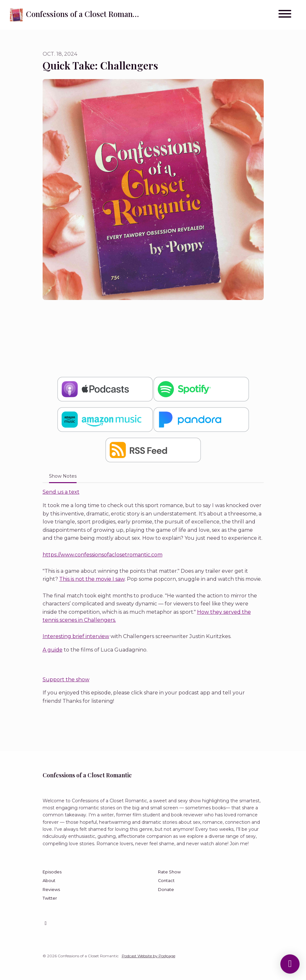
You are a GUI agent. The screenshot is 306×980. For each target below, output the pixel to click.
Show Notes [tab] (63, 476)
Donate (166, 890)
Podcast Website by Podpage (149, 956)
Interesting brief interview (76, 636)
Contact (166, 881)
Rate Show (169, 872)
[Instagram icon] (46, 923)
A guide (53, 650)
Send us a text (61, 492)
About (49, 881)
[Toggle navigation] (285, 15)
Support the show (66, 680)
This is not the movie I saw (92, 579)
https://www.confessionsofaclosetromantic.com (103, 555)
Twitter (50, 898)
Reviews (51, 890)
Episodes (52, 872)
